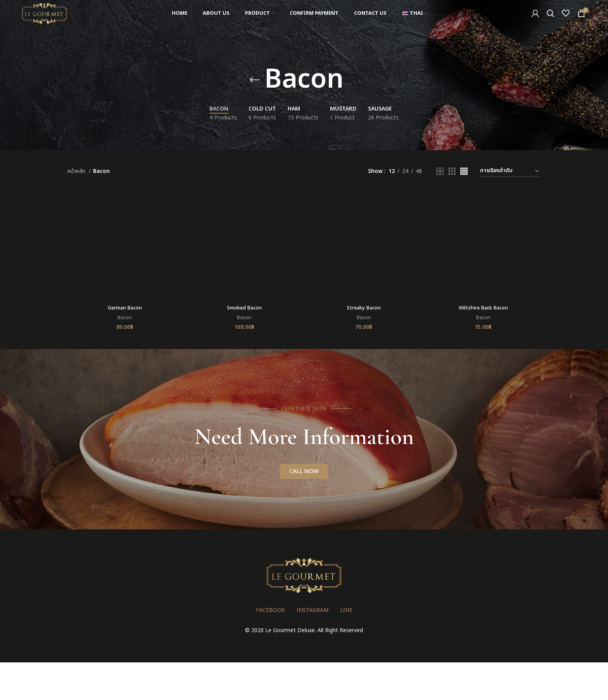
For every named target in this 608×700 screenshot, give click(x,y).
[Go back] (255, 80)
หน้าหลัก (77, 171)
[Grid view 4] (464, 171)
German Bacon (124, 309)
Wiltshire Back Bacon (484, 309)
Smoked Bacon (244, 309)
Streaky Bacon (364, 309)
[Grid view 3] (452, 171)
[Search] (550, 21)
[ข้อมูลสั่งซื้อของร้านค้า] (510, 171)
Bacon (124, 318)
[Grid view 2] (440, 171)
